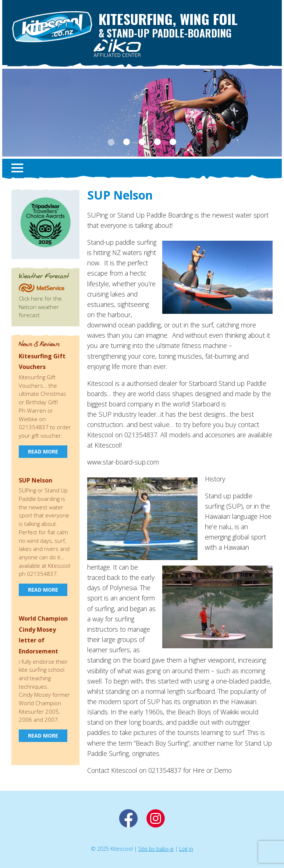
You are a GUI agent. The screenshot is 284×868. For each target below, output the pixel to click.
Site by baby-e (156, 849)
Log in (186, 849)
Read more (43, 451)
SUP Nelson (35, 480)
